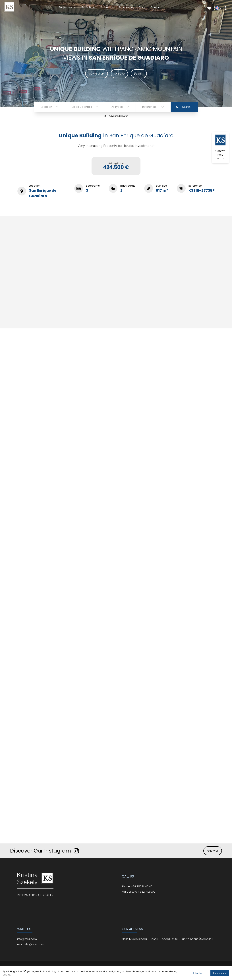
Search (183, 107)
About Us (107, 7)
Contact (156, 7)
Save (119, 74)
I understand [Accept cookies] (220, 973)
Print (139, 74)
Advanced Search (116, 116)
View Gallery (97, 74)
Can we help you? (220, 147)
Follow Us (213, 851)
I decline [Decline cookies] (198, 973)
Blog (142, 7)
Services (126, 7)
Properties (67, 7)
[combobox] (41, 107)
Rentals (88, 7)
